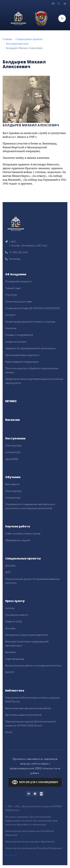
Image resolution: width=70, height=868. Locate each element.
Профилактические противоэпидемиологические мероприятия (34, 381)
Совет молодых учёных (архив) (23, 533)
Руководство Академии (18, 281)
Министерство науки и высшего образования (30, 842)
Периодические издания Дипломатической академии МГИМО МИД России (31, 723)
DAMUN (10, 672)
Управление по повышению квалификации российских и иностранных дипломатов (30, 506)
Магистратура (13, 445)
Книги (9, 732)
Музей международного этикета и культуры (30, 322)
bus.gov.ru (11, 855)
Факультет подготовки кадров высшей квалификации (27, 643)
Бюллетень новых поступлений (23, 715)
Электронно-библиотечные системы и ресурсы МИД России (32, 700)
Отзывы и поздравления (19, 335)
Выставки (11, 652)
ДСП (8, 572)
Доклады (10, 566)
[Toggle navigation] (62, 18)
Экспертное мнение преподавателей (27, 635)
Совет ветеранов (15, 659)
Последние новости (17, 615)
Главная (7, 39)
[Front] (16, 223)
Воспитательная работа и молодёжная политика (33, 666)
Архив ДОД (12, 459)
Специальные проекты (29, 39)
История (10, 315)
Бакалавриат (12, 484)
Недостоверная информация (22, 362)
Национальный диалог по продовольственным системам (33, 581)
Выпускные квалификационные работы (28, 708)
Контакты (13, 259)
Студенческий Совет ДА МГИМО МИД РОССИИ (33, 308)
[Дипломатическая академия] (18, 18)
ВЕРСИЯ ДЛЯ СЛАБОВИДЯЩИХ (35, 782)
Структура (11, 295)
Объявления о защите (18, 540)
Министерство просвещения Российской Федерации (34, 848)
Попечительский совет (19, 302)
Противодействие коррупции (22, 355)
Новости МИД (13, 621)
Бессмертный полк (17, 44)
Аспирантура (13, 452)
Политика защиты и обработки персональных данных (32, 370)
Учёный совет (13, 288)
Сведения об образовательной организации (31, 348)
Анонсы (10, 608)
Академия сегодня (16, 342)
